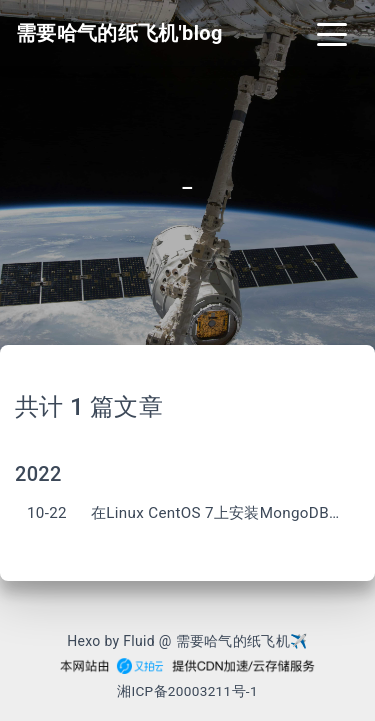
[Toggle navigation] (332, 33)
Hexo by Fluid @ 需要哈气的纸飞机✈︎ (187, 641)
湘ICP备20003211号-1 (187, 691)
